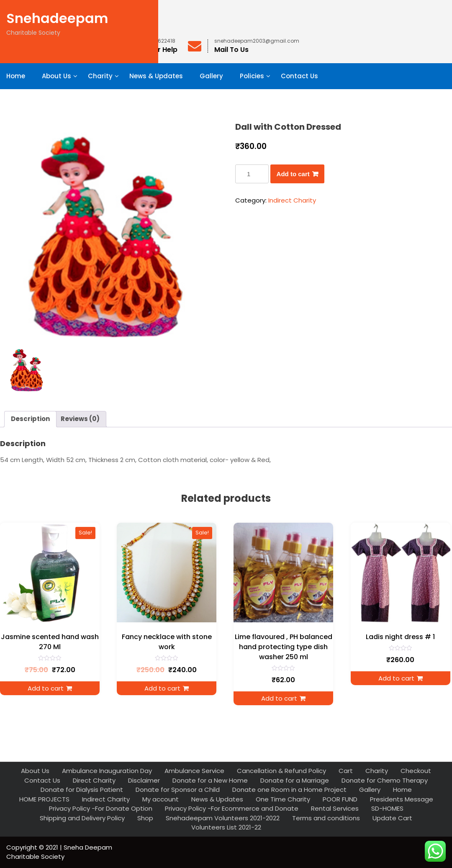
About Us (56, 76)
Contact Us (299, 76)
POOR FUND (340, 799)
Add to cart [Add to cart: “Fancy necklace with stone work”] (162, 688)
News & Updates (156, 76)
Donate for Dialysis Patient (82, 790)
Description (30, 419)
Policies (252, 76)
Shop (145, 818)
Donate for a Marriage (295, 780)
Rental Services (335, 808)
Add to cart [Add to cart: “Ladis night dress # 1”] (396, 678)
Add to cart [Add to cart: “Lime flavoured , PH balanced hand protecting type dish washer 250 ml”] (279, 698)
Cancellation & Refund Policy (281, 771)
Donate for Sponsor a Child (178, 790)
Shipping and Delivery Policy (82, 818)
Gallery (211, 76)
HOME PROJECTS (44, 799)
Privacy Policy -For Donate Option (101, 808)
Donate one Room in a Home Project (289, 790)
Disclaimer (144, 780)
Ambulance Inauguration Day (107, 771)
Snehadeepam (57, 18)
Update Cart (392, 818)
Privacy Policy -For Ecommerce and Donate (232, 808)
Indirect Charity (292, 200)
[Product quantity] (252, 174)
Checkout (416, 771)
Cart (346, 771)
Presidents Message (402, 799)
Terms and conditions (326, 818)
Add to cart (293, 174)
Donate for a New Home (210, 780)
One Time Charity (283, 799)
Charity (100, 76)
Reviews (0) (80, 419)
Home (16, 76)
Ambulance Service (194, 771)
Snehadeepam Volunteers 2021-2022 (223, 818)
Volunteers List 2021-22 (226, 827)
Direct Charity (94, 780)
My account (161, 799)
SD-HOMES (387, 808)
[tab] (30, 419)
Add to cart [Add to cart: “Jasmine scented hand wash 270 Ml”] (46, 688)
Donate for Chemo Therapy (385, 780)
